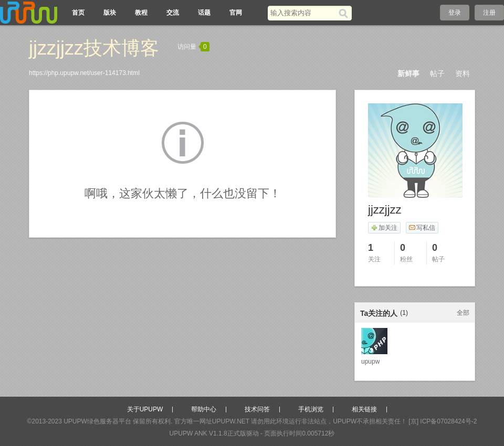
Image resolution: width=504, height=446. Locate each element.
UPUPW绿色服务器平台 (97, 421)
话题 (204, 13)
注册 (489, 13)
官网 (236, 13)
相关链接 (364, 409)
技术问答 (257, 409)
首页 (78, 13)
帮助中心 (204, 409)
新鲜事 (408, 73)
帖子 (437, 73)
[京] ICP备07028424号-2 (443, 421)
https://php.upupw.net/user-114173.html (84, 73)
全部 (463, 313)
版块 (110, 13)
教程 (141, 13)
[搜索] (345, 13)
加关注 (384, 228)
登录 (455, 13)
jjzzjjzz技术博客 (94, 48)
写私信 (422, 228)
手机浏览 (311, 409)
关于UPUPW (145, 409)
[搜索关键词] (303, 13)
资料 (463, 73)
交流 (173, 13)
